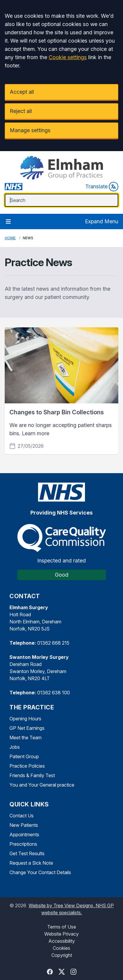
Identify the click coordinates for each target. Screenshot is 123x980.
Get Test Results (27, 853)
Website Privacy (61, 934)
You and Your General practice (42, 785)
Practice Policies (27, 766)
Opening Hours (25, 719)
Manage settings (30, 130)
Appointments (24, 835)
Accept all (22, 92)
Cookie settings (68, 57)
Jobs (15, 747)
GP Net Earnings (27, 728)
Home (10, 238)
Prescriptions (23, 844)
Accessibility (62, 941)
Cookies (61, 948)
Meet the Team (26, 738)
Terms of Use (62, 927)
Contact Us (22, 816)
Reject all (21, 111)
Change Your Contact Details (40, 872)
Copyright (62, 955)
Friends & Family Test (32, 775)
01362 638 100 (54, 693)
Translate (102, 187)
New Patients (24, 825)
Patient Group (24, 756)
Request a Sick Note (31, 863)
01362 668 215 (53, 643)
